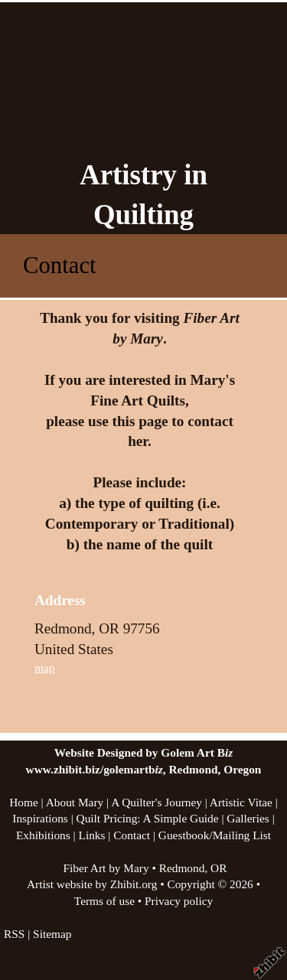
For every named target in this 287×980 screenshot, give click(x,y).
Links (92, 835)
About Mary (75, 802)
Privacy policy (179, 901)
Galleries (248, 818)
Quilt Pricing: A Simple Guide (148, 818)
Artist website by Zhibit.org (92, 884)
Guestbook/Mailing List (215, 835)
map (44, 667)
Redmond (182, 868)
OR (219, 868)
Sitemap (52, 934)
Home (24, 802)
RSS (14, 934)
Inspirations (40, 818)
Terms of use (104, 901)
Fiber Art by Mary (106, 868)
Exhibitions (43, 835)
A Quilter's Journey (157, 802)
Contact (132, 835)
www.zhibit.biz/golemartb (95, 769)
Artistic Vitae (241, 802)
